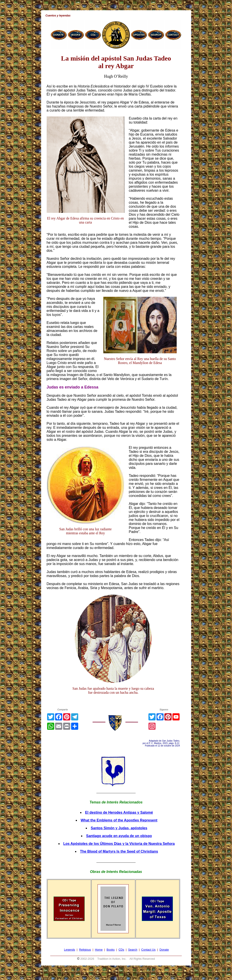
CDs (121, 950)
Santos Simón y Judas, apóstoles (119, 828)
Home (99, 950)
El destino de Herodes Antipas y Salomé (119, 812)
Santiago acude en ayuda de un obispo (119, 836)
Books (111, 950)
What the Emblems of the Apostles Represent (119, 820)
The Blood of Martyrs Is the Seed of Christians (119, 851)
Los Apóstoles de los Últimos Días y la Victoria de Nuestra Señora (119, 844)
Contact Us (148, 950)
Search (133, 950)
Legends (70, 950)
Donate (164, 950)
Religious (85, 950)
